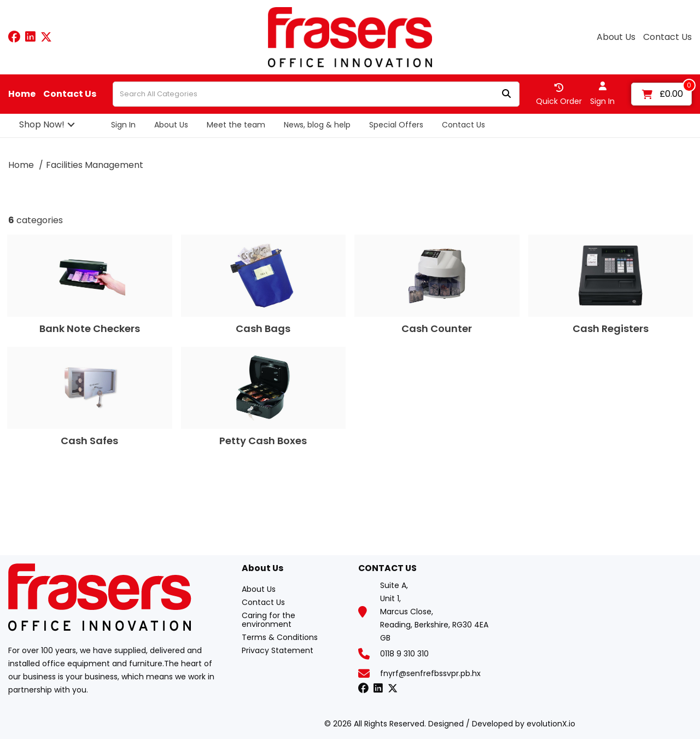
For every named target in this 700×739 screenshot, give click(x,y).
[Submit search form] (506, 94)
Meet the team (236, 125)
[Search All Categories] (316, 94)
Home (22, 94)
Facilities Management (95, 165)
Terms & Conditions (280, 637)
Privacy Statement (278, 650)
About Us (616, 37)
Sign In (123, 125)
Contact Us (667, 37)
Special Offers (396, 125)
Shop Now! (42, 124)
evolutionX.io (551, 724)
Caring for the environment (269, 620)
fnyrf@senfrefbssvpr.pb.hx (430, 673)
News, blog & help (317, 125)
